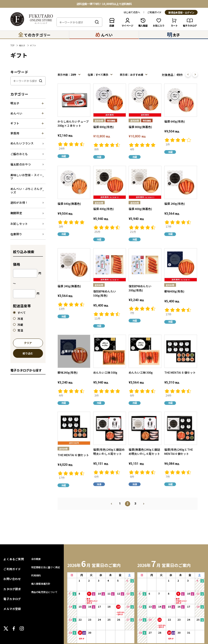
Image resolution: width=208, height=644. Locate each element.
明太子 (22, 45)
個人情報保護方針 (41, 584)
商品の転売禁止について (44, 592)
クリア (28, 343)
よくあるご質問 (14, 559)
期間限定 (16, 213)
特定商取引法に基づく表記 (46, 567)
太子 (174, 34)
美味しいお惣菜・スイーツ (26, 177)
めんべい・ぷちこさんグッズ (26, 190)
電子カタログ (12, 599)
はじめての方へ (132, 12)
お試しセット (19, 224)
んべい (104, 34)
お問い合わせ (12, 579)
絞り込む (28, 353)
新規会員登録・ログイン (181, 13)
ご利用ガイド (154, 12)
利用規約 (36, 575)
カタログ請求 (12, 589)
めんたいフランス (22, 143)
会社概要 (36, 559)
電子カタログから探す (26, 370)
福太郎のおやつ (21, 164)
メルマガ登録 (12, 609)
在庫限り (16, 234)
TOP (12, 45)
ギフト (33, 45)
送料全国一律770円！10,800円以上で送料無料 (104, 4)
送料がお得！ (19, 203)
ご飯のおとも (19, 154)
